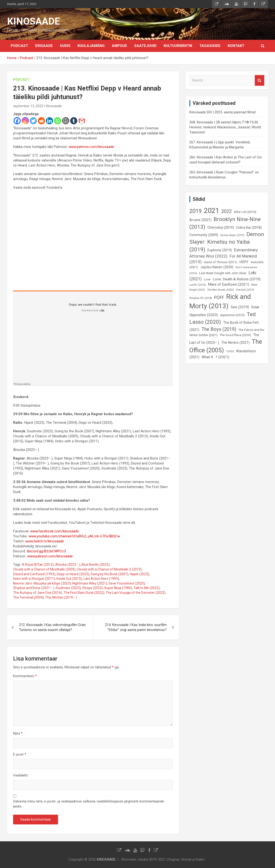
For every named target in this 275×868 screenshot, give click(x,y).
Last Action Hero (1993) (101, 579)
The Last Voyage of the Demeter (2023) (135, 593)
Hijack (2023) (139, 574)
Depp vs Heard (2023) (73, 574)
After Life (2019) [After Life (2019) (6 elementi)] (245, 212)
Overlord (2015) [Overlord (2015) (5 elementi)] (245, 290)
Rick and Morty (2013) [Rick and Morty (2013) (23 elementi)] (220, 301)
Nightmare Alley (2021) (90, 583)
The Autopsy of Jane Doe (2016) (38, 593)
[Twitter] (33, 121)
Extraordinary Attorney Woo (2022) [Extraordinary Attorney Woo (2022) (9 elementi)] (224, 253)
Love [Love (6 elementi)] (207, 279)
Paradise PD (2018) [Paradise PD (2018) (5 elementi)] (201, 298)
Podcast (19, 46)
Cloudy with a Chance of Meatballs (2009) (44, 569)
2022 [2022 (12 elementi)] (226, 211)
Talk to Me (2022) (147, 588)
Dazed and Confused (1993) (34, 574)
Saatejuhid (145, 46)
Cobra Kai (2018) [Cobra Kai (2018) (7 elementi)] (249, 227)
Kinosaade (54, 106)
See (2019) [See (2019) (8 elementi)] (240, 307)
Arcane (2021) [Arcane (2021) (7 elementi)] (200, 220)
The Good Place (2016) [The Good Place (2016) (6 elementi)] (235, 335)
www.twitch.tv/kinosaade (45, 541)
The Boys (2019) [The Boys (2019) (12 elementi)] (219, 329)
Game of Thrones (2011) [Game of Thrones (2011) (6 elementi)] (221, 262)
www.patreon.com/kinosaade (91, 147)
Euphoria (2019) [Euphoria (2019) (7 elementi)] (220, 250)
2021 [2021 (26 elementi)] (211, 211)
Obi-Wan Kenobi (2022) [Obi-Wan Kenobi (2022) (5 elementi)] (221, 290)
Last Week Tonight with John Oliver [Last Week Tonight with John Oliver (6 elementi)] (223, 273)
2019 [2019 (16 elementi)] (196, 211)
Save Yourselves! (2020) (127, 583)
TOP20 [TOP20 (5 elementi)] (230, 351)
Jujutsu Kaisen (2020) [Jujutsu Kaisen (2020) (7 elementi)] (217, 267)
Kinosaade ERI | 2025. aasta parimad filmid (222, 112)
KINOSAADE (34, 21)
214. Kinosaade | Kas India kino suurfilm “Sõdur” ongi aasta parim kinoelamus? (136, 627)
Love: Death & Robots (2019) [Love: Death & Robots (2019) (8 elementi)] (237, 279)
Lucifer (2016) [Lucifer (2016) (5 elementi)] (198, 285)
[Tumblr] (74, 121)
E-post (20, 754)
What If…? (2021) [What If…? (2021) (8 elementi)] (215, 357)
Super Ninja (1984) (118, 588)
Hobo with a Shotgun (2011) (34, 579)
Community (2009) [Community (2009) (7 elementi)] (204, 235)
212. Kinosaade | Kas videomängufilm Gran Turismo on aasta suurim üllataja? (52, 627)
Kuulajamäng (91, 46)
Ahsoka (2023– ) (68, 565)
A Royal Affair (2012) (38, 565)
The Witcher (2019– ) (61, 597)
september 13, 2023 (28, 106)
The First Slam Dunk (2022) (84, 593)
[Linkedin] (49, 121)
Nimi (18, 733)
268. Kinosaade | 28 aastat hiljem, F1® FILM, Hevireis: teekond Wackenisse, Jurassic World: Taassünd (225, 127)
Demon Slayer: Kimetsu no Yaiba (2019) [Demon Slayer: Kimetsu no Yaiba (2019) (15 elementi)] (227, 242)
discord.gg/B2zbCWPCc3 (46, 551)
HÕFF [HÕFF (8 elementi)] (244, 262)
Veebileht (20, 775)
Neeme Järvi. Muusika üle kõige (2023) (42, 583)
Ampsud (119, 46)
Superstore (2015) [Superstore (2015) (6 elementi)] (232, 315)
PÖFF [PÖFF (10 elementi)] (219, 297)
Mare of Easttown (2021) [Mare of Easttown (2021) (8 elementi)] (228, 284)
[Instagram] (25, 121)
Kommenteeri (25, 676)
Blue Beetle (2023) (96, 565)
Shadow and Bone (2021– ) (34, 588)
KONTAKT (236, 46)
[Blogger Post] (66, 121)
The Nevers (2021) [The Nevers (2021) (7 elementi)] (235, 343)
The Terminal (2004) (28, 597)
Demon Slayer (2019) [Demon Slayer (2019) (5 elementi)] (232, 235)
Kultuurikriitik (178, 46)
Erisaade (44, 46)
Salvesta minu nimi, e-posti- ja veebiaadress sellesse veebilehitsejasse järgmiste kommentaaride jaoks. (89, 804)
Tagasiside (210, 46)
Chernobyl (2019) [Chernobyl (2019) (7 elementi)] (221, 227)
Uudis (65, 46)
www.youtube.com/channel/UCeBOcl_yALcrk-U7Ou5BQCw (74, 536)
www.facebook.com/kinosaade (54, 531)
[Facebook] (17, 121)
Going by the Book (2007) (109, 574)
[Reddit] (41, 121)
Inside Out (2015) (69, 579)
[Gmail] (82, 121)
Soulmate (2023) (68, 588)
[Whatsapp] (58, 121)
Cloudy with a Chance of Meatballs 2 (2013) (109, 569)
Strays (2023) (93, 588)
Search (260, 80)
